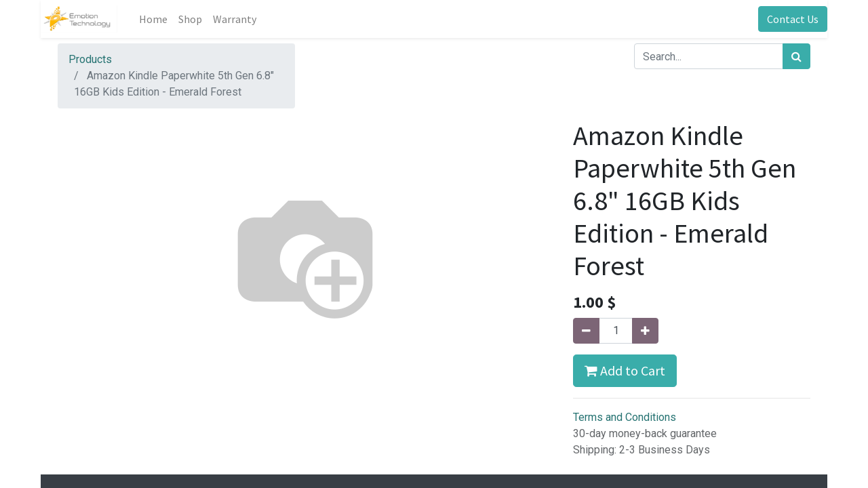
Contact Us (793, 19)
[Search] (796, 56)
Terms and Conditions (625, 417)
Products (90, 59)
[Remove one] (586, 331)
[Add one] (645, 331)
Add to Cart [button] (625, 370)
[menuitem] (153, 19)
